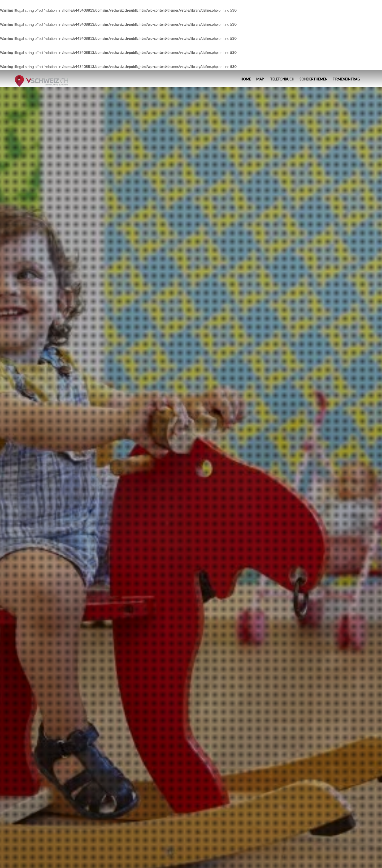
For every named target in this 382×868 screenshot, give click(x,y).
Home (245, 79)
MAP (260, 79)
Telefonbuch (282, 79)
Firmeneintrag (346, 79)
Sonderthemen (313, 79)
